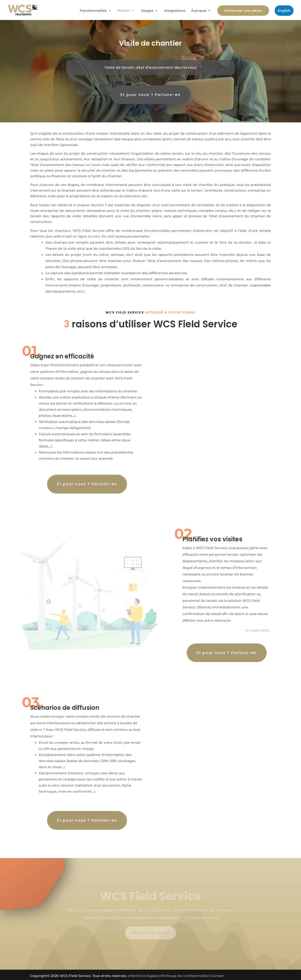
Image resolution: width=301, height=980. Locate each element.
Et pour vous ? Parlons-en (150, 95)
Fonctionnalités (93, 11)
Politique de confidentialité (185, 976)
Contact (217, 976)
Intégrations (175, 11)
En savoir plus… (258, 630)
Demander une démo (243, 11)
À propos (199, 11)
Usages (147, 11)
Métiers (124, 11)
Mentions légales (144, 976)
